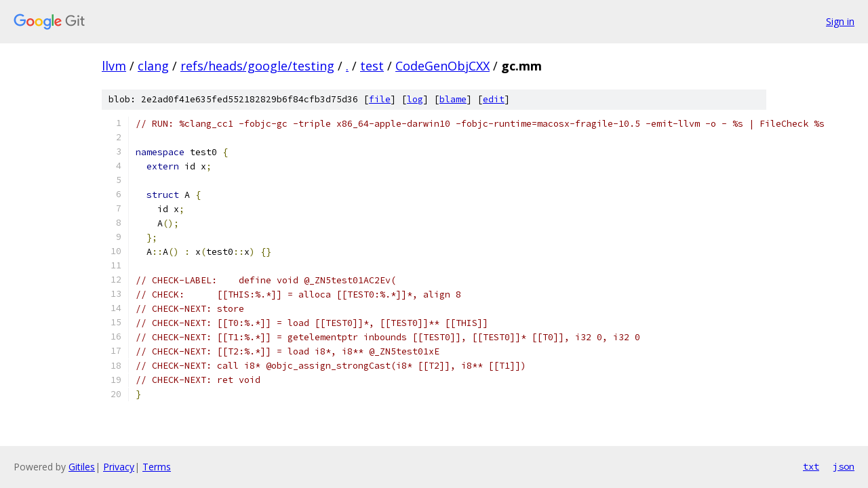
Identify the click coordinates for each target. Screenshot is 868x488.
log (415, 99)
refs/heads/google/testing (257, 66)
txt (811, 466)
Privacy (119, 467)
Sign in (840, 21)
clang (153, 66)
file (380, 99)
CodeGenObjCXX (442, 66)
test (372, 66)
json (844, 466)
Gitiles (82, 467)
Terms (157, 467)
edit (494, 99)
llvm (114, 66)
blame (453, 99)
